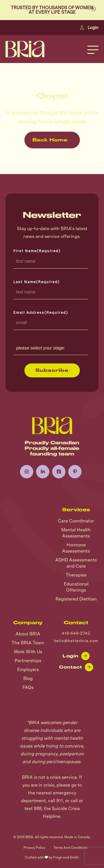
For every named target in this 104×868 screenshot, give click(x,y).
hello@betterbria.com (76, 641)
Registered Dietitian (76, 599)
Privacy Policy (34, 848)
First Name (37, 251)
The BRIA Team (28, 643)
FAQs (28, 687)
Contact (76, 667)
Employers (28, 670)
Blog (28, 678)
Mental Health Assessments (76, 533)
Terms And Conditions (70, 848)
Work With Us (28, 652)
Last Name (36, 282)
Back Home (50, 140)
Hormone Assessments (76, 548)
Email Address (41, 313)
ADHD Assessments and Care (76, 563)
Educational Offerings (76, 587)
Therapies (76, 575)
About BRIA (28, 634)
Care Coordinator (76, 521)
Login (89, 28)
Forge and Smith (66, 857)
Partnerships (28, 661)
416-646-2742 (76, 633)
